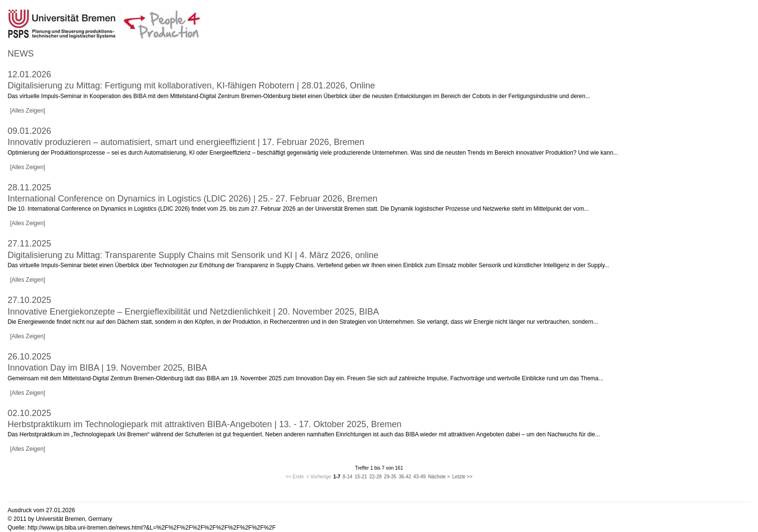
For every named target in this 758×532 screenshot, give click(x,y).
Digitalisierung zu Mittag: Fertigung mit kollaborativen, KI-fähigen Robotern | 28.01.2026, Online (191, 86)
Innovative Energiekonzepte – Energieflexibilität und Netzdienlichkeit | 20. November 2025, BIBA (193, 312)
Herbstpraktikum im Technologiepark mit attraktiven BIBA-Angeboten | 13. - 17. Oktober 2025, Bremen (205, 424)
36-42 (405, 477)
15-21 (361, 477)
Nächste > (439, 477)
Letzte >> (463, 477)
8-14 (348, 477)
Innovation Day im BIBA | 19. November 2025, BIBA (108, 368)
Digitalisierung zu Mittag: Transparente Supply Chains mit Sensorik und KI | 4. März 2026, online (193, 255)
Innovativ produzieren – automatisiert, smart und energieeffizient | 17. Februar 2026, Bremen (186, 142)
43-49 (420, 477)
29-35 (390, 477)
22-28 (376, 477)
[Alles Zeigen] (28, 111)
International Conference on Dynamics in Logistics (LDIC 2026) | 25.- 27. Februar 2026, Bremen (193, 199)
